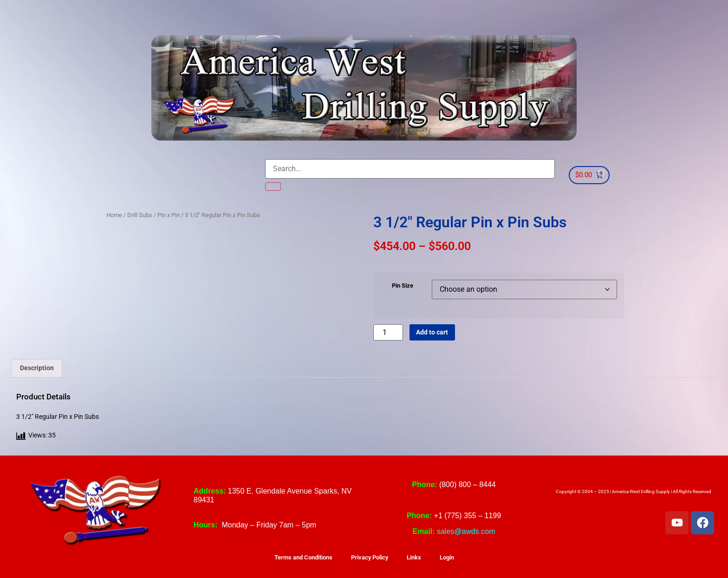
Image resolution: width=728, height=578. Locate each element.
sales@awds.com (466, 531)
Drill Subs (140, 215)
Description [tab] (37, 368)
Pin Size (403, 286)
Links (414, 557)
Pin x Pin (169, 215)
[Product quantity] (388, 332)
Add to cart (432, 332)
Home (114, 215)
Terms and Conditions (303, 557)
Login (447, 557)
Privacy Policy (370, 557)
